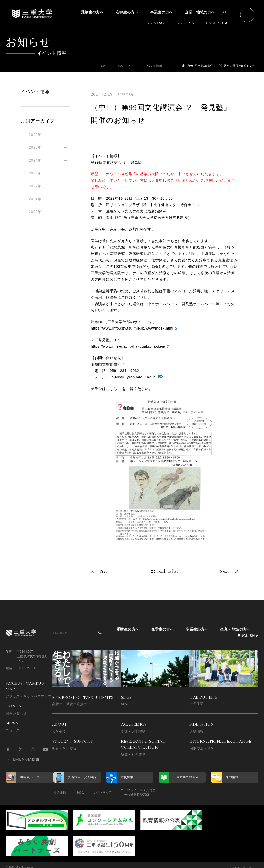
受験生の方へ (92, 12)
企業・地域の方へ (200, 12)
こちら (112, 389)
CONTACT (157, 23)
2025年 (35, 147)
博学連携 (60, 792)
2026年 (35, 135)
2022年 (35, 186)
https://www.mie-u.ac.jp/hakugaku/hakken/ (128, 346)
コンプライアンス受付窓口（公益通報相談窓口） (144, 792)
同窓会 (81, 792)
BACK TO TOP (242, 861)
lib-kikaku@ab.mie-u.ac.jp (133, 377)
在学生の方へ (127, 12)
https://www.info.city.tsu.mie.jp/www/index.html (132, 328)
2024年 (35, 160)
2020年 (35, 212)
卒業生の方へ (162, 12)
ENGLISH (214, 23)
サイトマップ (106, 792)
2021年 (35, 199)
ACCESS (186, 23)
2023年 (35, 173)
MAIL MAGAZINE (23, 760)
